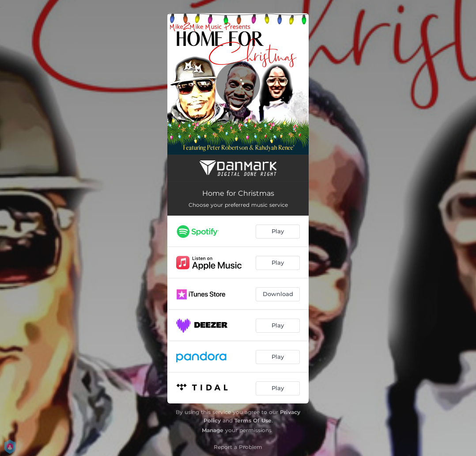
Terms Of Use (253, 420)
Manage (213, 430)
